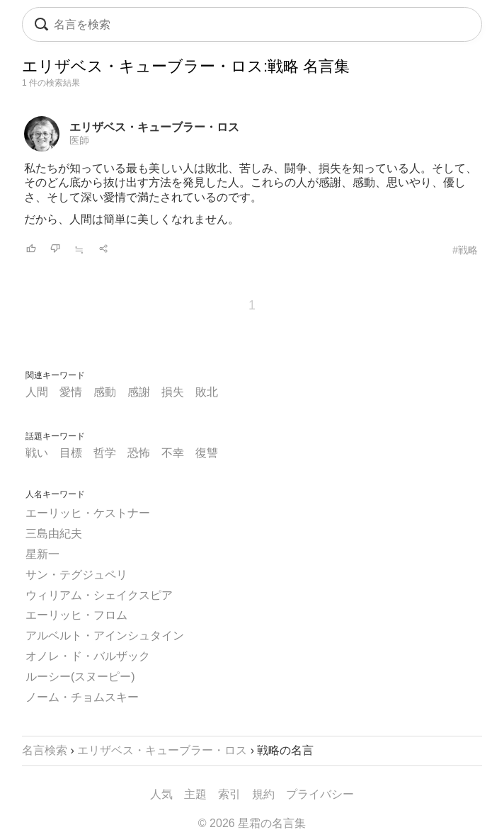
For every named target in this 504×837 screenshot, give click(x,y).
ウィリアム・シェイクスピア (99, 595)
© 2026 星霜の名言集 (252, 823)
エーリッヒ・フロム (76, 615)
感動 (105, 392)
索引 (229, 794)
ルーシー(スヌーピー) (80, 677)
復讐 (207, 453)
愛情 (71, 392)
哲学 (105, 453)
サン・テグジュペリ (76, 575)
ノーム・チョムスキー (82, 697)
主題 (195, 794)
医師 (79, 140)
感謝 (139, 392)
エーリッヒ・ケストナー (88, 513)
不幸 (173, 453)
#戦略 (465, 250)
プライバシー (320, 794)
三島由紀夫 (54, 534)
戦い (37, 453)
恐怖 (139, 453)
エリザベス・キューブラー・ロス (154, 127)
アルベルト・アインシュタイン (105, 636)
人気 (161, 794)
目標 (71, 453)
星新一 (42, 554)
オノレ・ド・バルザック (88, 656)
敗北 (207, 392)
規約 (263, 794)
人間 (37, 392)
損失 (173, 392)
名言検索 (45, 750)
